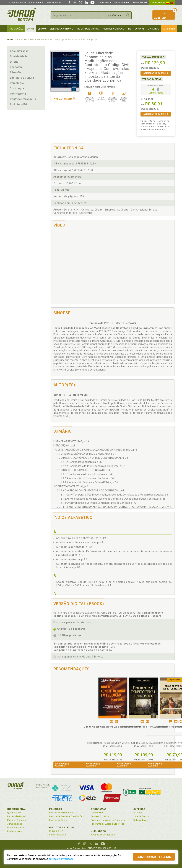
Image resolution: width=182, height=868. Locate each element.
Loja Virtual (114, 15)
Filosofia (16, 72)
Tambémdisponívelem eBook (124, 718)
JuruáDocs (98, 831)
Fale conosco (54, 3)
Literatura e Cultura (22, 78)
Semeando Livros (100, 816)
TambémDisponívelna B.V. (65, 718)
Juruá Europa (162, 3)
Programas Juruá (87, 29)
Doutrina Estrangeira (23, 99)
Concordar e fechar (154, 857)
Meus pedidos (122, 3)
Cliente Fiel (97, 813)
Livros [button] (31, 29)
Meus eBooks (140, 3)
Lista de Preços (141, 816)
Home (10, 40)
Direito (14, 62)
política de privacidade (61, 859)
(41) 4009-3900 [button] (26, 3)
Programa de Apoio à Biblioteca (108, 824)
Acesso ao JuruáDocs (103, 835)
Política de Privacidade (61, 813)
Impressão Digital (17, 816)
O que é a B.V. (57, 831)
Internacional (18, 94)
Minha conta (104, 3)
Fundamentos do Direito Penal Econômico (97, 726)
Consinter (169, 29)
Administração (19, 51)
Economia (16, 67)
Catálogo (138, 813)
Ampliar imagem (65, 99)
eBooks (42, 29)
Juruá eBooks (15, 824)
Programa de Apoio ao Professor (108, 820)
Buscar (128, 15)
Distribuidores (140, 820)
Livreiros (153, 29)
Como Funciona (57, 835)
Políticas (56, 809)
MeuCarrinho (160, 16)
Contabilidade (19, 56)
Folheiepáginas (70, 718)
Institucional (136, 29)
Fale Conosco (15, 831)
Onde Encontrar (16, 828)
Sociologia (17, 88)
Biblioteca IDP (19, 104)
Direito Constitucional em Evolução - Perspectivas (66, 726)
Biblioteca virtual (61, 29)
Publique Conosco (113, 29)
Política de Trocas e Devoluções (66, 816)
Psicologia (17, 83)
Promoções (16, 29)
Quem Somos (15, 813)
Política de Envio (58, 820)
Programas (99, 809)
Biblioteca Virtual (62, 827)
